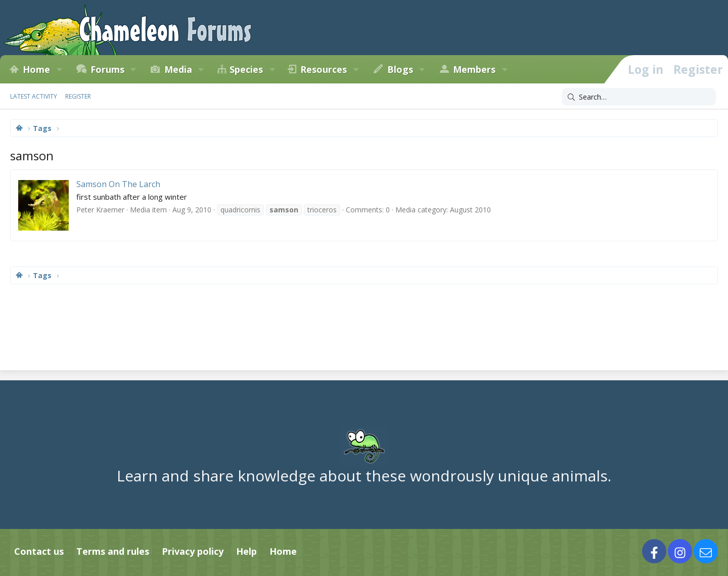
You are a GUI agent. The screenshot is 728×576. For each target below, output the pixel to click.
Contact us (39, 551)
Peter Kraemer (100, 210)
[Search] (639, 97)
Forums (107, 69)
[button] (59, 69)
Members (474, 69)
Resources (324, 69)
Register (78, 96)
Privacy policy (193, 551)
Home (36, 69)
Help (246, 551)
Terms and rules (113, 551)
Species (246, 69)
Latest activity (34, 96)
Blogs (400, 69)
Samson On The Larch (118, 184)
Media (178, 69)
